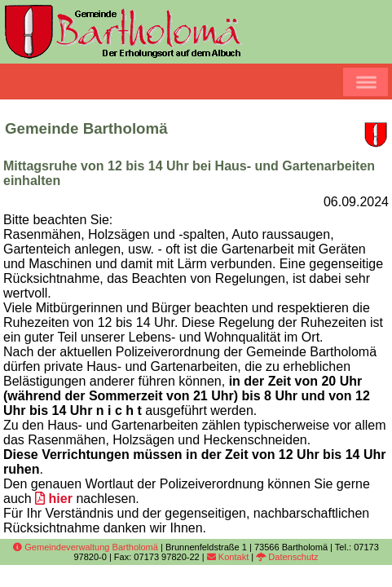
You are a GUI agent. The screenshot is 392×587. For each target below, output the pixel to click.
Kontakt (228, 557)
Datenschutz (287, 557)
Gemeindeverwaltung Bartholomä (86, 547)
